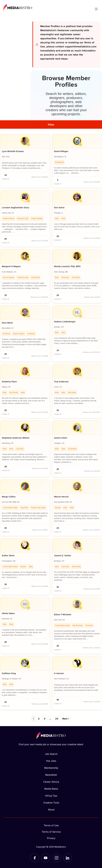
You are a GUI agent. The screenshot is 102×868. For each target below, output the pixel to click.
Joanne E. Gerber (63, 556)
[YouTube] (46, 858)
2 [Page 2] (39, 719)
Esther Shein (8, 556)
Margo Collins (9, 497)
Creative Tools (51, 803)
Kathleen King (9, 673)
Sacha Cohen (61, 438)
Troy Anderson (61, 382)
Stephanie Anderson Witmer (16, 438)
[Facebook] (35, 858)
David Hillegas (61, 151)
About (51, 810)
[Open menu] (96, 9)
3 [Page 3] (45, 719)
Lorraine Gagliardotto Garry (16, 208)
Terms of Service (51, 832)
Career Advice (51, 782)
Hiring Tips (51, 796)
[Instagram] (57, 858)
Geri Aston (59, 208)
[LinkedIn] (68, 858)
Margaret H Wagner (11, 266)
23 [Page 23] (57, 719)
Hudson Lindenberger (65, 322)
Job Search (51, 754)
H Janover (59, 673)
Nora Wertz (7, 323)
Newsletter (51, 775)
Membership (51, 768)
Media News (51, 789)
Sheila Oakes (8, 613)
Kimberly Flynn (9, 382)
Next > (66, 719)
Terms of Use (51, 825)
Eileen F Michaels (63, 615)
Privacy (51, 838)
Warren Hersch (61, 497)
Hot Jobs (51, 761)
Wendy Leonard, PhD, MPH (67, 266)
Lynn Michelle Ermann (13, 151)
